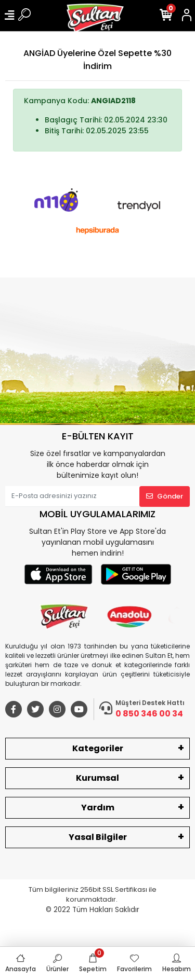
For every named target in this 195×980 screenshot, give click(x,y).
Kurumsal (97, 778)
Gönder (165, 496)
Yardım (98, 808)
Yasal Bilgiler (98, 837)
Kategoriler (98, 748)
